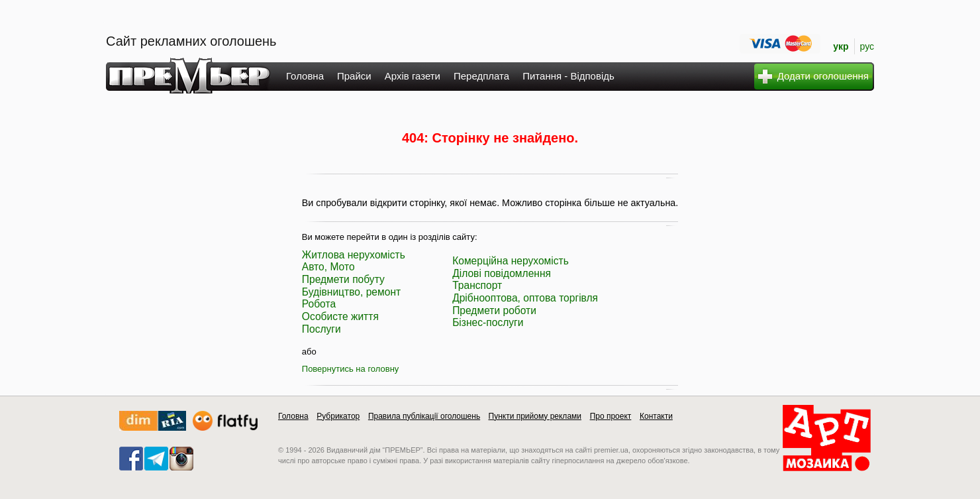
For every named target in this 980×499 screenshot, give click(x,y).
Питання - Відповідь (568, 76)
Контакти (656, 416)
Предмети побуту (343, 279)
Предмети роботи (494, 310)
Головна (305, 76)
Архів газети (413, 76)
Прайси (354, 76)
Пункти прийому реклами (535, 416)
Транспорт (477, 285)
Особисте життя (340, 316)
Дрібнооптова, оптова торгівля (525, 298)
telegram (156, 459)
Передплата (481, 76)
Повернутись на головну (351, 369)
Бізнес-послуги (488, 322)
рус (867, 46)
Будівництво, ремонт (351, 292)
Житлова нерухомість (354, 255)
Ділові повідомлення (502, 273)
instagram (181, 459)
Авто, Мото (328, 267)
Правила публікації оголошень (424, 416)
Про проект (611, 416)
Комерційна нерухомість (511, 261)
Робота (319, 304)
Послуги (321, 329)
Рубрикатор (338, 416)
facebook (131, 459)
